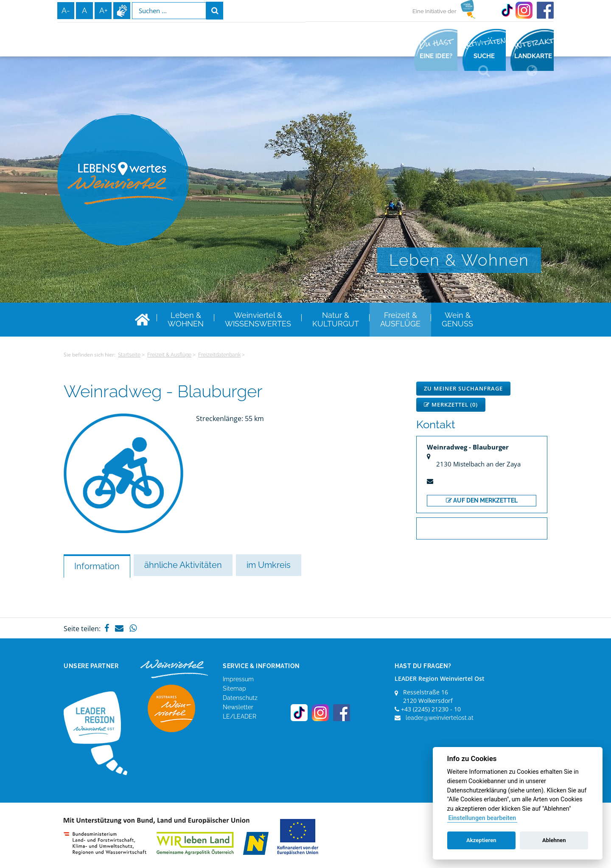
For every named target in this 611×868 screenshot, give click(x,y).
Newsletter (238, 707)
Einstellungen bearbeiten (482, 818)
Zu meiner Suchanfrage (463, 388)
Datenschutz (240, 698)
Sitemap (234, 688)
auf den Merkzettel (482, 500)
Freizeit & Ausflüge (169, 355)
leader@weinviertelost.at (440, 718)
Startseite (129, 355)
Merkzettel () (451, 405)
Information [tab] (97, 566)
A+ (103, 10)
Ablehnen (554, 840)
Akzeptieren (481, 840)
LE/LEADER (240, 716)
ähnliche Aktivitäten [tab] (183, 565)
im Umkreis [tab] (269, 565)
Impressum (238, 679)
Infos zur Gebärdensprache (122, 11)
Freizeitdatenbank (219, 355)
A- (66, 10)
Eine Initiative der (434, 11)
